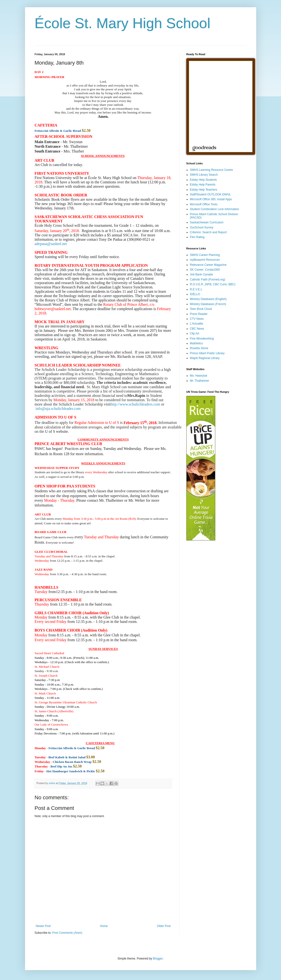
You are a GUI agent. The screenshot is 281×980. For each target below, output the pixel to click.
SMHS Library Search (204, 175)
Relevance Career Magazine (208, 265)
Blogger (158, 959)
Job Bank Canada (201, 274)
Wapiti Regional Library (205, 358)
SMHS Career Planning (205, 255)
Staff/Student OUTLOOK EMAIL (211, 194)
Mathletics (196, 343)
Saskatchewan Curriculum (207, 222)
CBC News (197, 329)
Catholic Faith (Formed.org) (208, 280)
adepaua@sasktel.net (51, 244)
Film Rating (197, 237)
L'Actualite (197, 324)
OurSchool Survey (202, 227)
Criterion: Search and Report (208, 232)
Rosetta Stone (199, 348)
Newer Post (43, 926)
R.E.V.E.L (196, 289)
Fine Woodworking (202, 339)
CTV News (197, 319)
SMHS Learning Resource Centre (212, 170)
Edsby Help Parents (203, 185)
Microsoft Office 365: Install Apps (211, 199)
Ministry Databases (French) (208, 304)
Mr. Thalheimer (200, 381)
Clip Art (195, 333)
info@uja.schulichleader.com (58, 409)
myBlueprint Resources (205, 260)
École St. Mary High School (123, 23)
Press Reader (199, 314)
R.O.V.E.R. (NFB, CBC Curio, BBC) (213, 284)
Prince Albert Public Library (207, 353)
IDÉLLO (195, 294)
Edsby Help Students (203, 180)
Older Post (164, 926)
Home (104, 926)
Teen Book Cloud (201, 309)
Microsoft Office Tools (204, 204)
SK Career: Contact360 (205, 270)
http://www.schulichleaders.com (135, 404)
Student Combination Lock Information (215, 209)
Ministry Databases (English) (208, 299)
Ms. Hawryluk (199, 376)
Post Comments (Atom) (67, 933)
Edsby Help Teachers (204, 190)
